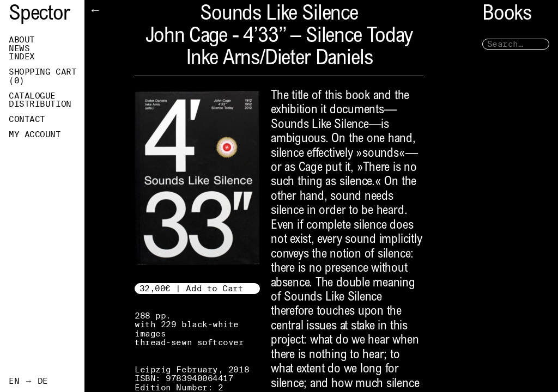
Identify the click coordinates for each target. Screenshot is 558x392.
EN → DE (28, 381)
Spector (39, 15)
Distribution (40, 104)
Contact (27, 119)
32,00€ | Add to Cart (192, 288)
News (19, 48)
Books (507, 15)
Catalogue (32, 96)
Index (22, 57)
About (22, 40)
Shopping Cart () (43, 76)
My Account (35, 134)
